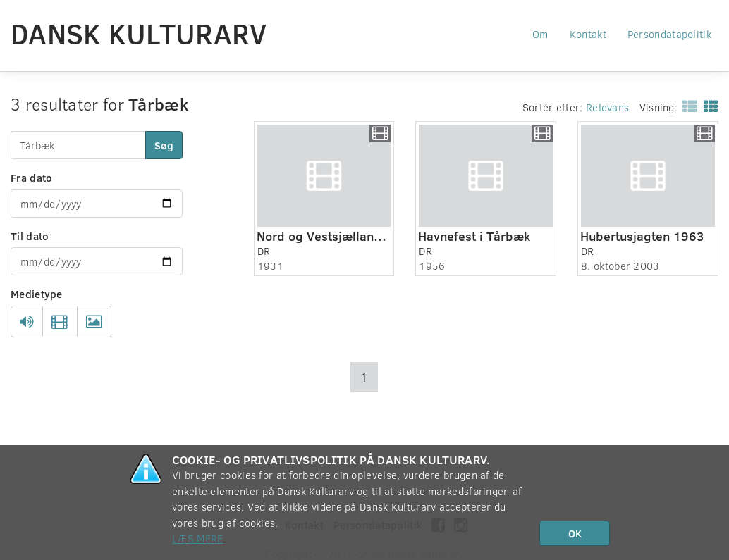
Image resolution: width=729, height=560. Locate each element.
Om (540, 34)
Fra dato (31, 178)
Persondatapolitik (669, 34)
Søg (164, 145)
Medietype (37, 294)
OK (575, 533)
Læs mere (197, 538)
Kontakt (588, 34)
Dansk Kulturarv (139, 33)
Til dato (30, 236)
